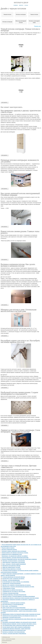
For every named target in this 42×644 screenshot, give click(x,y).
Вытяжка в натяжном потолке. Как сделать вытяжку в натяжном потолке (18, 265)
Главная (16, 5)
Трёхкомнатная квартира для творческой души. (14, 630)
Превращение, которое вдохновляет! (12, 583)
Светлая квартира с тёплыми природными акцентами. (15, 558)
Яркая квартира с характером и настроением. (14, 562)
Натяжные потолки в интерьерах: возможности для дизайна (20, 161)
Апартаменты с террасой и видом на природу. (14, 603)
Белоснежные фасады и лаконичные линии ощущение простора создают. (21, 598)
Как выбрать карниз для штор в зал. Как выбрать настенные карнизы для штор (20, 341)
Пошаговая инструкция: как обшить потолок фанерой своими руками (20, 609)
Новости (21, 5)
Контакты (3, 639)
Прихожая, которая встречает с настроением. (14, 561)
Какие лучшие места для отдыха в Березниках (14, 608)
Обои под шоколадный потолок (21, 22)
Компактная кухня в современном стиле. (12, 554)
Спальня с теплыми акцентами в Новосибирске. (14, 634)
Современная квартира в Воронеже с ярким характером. (17, 629)
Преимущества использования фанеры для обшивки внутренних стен (20, 616)
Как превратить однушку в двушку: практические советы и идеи (21, 111)
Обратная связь (4, 642)
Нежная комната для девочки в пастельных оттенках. (15, 553)
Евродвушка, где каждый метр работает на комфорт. (15, 556)
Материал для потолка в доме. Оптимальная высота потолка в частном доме (18, 310)
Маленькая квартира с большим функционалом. (14, 595)
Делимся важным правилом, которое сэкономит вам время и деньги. (19, 624)
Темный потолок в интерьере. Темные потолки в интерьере (20, 30)
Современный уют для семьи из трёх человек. (14, 592)
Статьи (26, 5)
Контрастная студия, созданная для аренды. (14, 579)
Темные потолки (34, 14)
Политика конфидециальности (7, 641)
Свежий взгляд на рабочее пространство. (13, 590)
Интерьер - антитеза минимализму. (11, 580)
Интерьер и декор (21, 3)
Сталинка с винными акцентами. (11, 593)
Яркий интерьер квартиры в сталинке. (12, 569)
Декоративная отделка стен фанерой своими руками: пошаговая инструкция (21, 614)
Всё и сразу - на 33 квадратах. (10, 606)
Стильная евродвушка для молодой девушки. (14, 577)
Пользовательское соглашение (10, 639)
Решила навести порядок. (8, 548)
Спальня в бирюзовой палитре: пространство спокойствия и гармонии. (19, 559)
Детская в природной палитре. (9, 549)
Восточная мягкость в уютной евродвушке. (13, 604)
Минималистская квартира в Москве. (12, 566)
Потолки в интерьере (7, 22)
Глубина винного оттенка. (9, 588)
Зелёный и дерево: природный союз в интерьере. (14, 551)
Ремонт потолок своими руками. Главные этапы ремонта (20, 232)
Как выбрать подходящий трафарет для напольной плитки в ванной (19, 622)
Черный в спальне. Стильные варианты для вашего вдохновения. (19, 596)
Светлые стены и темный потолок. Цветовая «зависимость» (19, 466)
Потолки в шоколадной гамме (34, 22)
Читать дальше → (5, 102)
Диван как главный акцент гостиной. (11, 567)
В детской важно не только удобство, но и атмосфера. (16, 582)
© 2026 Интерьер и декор (6, 637)
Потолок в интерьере (21, 14)
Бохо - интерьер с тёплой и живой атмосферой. (14, 564)
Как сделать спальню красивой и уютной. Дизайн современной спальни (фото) (21, 503)
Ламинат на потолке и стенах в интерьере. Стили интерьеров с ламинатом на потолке (20, 431)
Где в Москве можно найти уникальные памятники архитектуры (18, 625)
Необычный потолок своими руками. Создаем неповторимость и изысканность (19, 393)
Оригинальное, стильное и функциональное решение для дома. (18, 587)
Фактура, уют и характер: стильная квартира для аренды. (17, 585)
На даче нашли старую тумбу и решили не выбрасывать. (17, 627)
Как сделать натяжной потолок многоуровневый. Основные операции (20, 194)
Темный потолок (7, 14)
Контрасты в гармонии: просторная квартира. (14, 632)
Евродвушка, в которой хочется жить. (12, 617)
